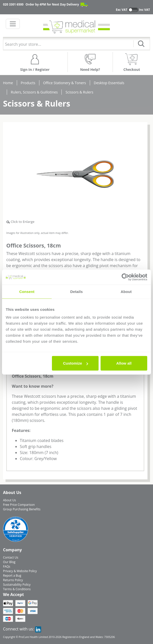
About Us (9, 500)
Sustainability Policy (17, 585)
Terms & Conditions (17, 589)
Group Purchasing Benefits (22, 509)
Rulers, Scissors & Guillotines (34, 92)
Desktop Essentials (109, 83)
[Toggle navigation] (13, 24)
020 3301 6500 (13, 4)
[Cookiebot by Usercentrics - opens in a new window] (125, 277)
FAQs (7, 566)
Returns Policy (13, 580)
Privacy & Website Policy (20, 571)
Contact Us (11, 557)
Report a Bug (12, 576)
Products (28, 83)
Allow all (124, 363)
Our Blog (9, 562)
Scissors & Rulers (79, 92)
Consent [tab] (27, 291)
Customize (75, 363)
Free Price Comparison (19, 505)
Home (8, 83)
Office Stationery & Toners (65, 83)
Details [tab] (76, 291)
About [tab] (126, 291)
